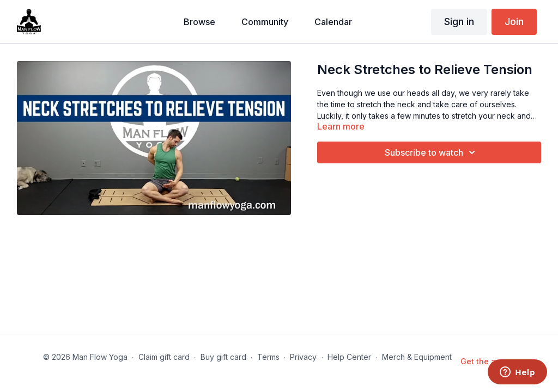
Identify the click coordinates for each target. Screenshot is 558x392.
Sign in (459, 22)
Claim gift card (164, 357)
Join (514, 22)
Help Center (349, 357)
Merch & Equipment (417, 357)
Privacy (303, 357)
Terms (268, 357)
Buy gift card (223, 357)
